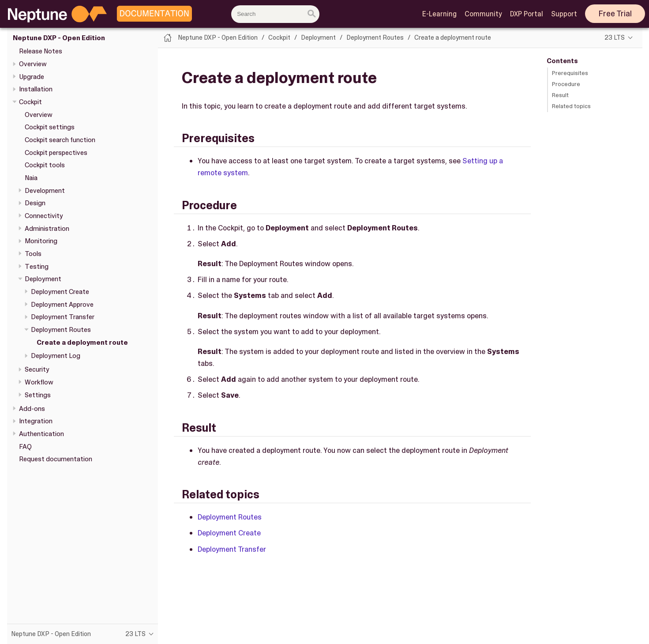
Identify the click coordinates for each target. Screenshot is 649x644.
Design (35, 203)
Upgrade (32, 77)
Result (560, 95)
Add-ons (32, 409)
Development (45, 191)
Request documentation (56, 459)
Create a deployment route (82, 343)
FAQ (25, 447)
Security (37, 369)
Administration (47, 229)
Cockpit (30, 102)
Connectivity (44, 216)
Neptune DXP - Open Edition (59, 38)
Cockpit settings (50, 127)
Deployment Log (56, 356)
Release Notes (41, 51)
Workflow (39, 382)
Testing (37, 267)
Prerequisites (570, 73)
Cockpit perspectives (56, 153)
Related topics (571, 106)
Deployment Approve (62, 305)
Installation (36, 89)
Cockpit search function (60, 140)
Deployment (43, 279)
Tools (33, 254)
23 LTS (615, 38)
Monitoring (41, 241)
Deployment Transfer (63, 317)
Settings (38, 395)
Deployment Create (60, 292)
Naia (31, 178)
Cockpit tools (45, 165)
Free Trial (615, 14)
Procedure (566, 84)
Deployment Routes (61, 330)
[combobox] (275, 14)
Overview (33, 64)
